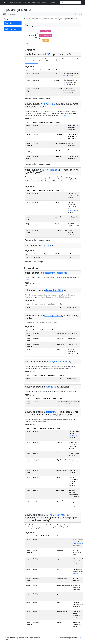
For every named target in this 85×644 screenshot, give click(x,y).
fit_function (49, 104)
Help (27, 43)
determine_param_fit (32, 63)
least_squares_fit (53, 315)
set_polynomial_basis (57, 362)
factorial (47, 246)
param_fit (28, 279)
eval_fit (45, 54)
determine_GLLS (54, 290)
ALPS (6, 2)
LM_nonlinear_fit (54, 515)
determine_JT (53, 412)
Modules (19, 2)
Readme (12, 2)
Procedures (26, 2)
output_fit (51, 387)
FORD (80, 638)
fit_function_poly (50, 170)
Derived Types (35, 2)
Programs (52, 2)
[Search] (71, 2)
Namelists (44, 2)
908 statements (10, 14)
